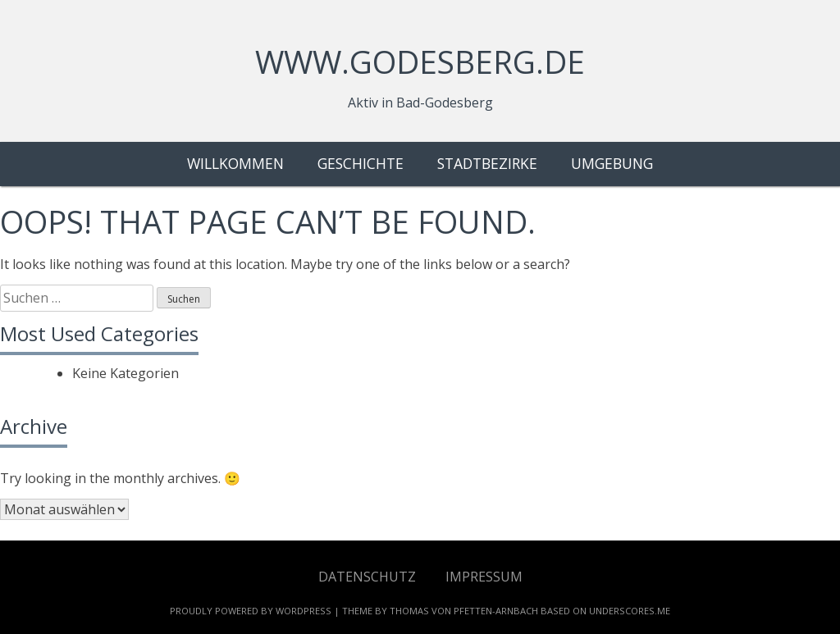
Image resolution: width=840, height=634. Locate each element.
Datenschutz (367, 576)
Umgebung (612, 163)
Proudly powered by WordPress (251, 611)
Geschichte (361, 163)
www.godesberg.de (420, 62)
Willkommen (235, 163)
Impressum (484, 576)
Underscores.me (630, 611)
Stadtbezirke (487, 163)
